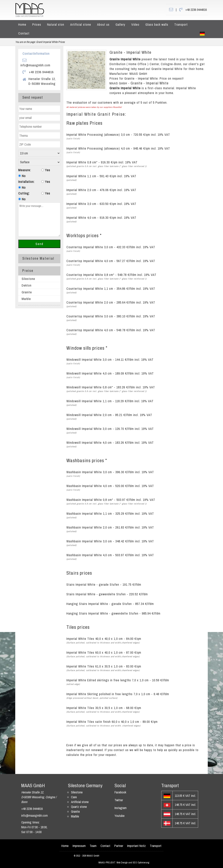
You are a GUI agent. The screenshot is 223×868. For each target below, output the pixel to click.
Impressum (79, 846)
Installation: (26, 182)
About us (103, 24)
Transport (181, 24)
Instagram (121, 808)
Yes (46, 170)
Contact (24, 33)
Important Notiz (136, 846)
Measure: (25, 170)
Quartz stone (79, 807)
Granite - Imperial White (130, 52)
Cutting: (24, 193)
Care (74, 797)
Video (135, 24)
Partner (119, 846)
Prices (37, 24)
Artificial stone (81, 24)
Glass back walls (157, 24)
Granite (27, 292)
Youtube (120, 816)
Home (22, 24)
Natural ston (56, 24)
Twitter (119, 800)
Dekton (27, 285)
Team (93, 846)
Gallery (120, 24)
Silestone (28, 279)
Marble (26, 299)
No (22, 176)
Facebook (120, 792)
